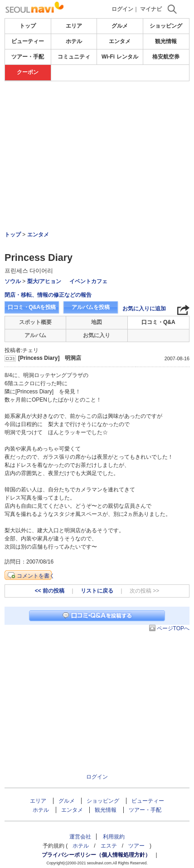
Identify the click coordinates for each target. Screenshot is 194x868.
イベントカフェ (88, 281)
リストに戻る (97, 591)
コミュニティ (74, 57)
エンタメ (120, 41)
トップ (28, 26)
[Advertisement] (97, 108)
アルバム (35, 335)
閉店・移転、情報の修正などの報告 (48, 295)
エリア (74, 26)
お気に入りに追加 (144, 309)
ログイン (122, 9)
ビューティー (28, 41)
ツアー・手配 (28, 57)
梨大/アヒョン (44, 281)
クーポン (28, 72)
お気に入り (97, 335)
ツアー (136, 846)
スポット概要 (35, 322)
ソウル (13, 281)
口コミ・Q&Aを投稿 (32, 307)
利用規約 (114, 837)
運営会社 (80, 837)
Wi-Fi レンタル (120, 57)
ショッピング (166, 26)
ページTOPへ (173, 628)
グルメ (120, 26)
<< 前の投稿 (50, 591)
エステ (109, 846)
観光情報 (166, 41)
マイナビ (151, 9)
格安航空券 (166, 57)
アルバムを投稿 (91, 307)
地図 (97, 322)
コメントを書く (36, 576)
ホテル (74, 41)
